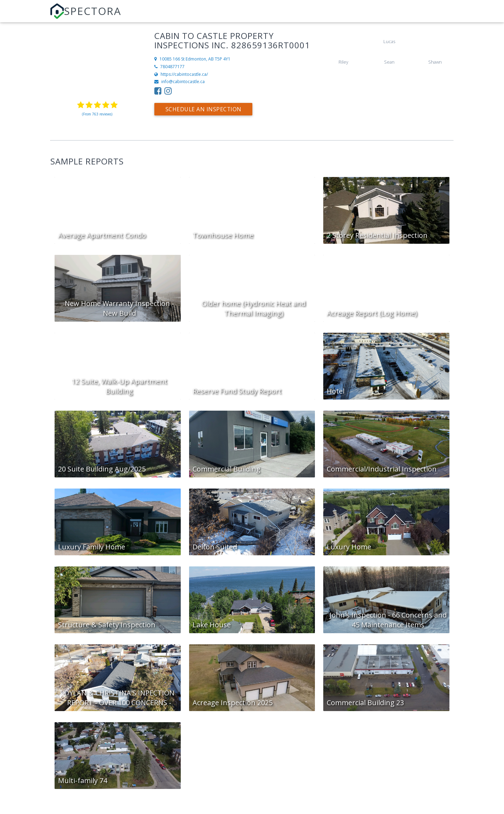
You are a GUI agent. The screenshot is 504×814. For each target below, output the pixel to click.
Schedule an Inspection (204, 109)
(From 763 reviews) (97, 114)
